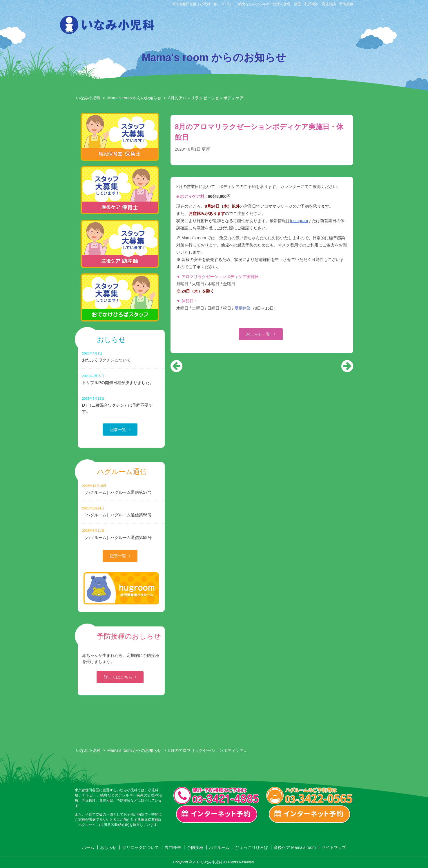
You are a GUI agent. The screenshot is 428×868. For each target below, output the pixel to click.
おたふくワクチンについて (121, 357)
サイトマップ (334, 847)
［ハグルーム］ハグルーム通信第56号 (121, 512)
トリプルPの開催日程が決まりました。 (121, 379)
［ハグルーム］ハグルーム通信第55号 (121, 534)
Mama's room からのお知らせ (134, 98)
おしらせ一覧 (259, 334)
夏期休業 (243, 308)
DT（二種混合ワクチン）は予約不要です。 (121, 405)
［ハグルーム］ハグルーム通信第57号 (121, 489)
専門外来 (235, 26)
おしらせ (176, 26)
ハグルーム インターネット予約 (310, 814)
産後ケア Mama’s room (353, 26)
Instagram (299, 221)
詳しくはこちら (118, 677)
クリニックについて (205, 26)
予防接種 (264, 26)
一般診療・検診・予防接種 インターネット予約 (217, 814)
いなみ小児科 (88, 98)
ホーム (88, 847)
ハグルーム (294, 26)
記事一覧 (118, 430)
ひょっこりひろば (324, 26)
